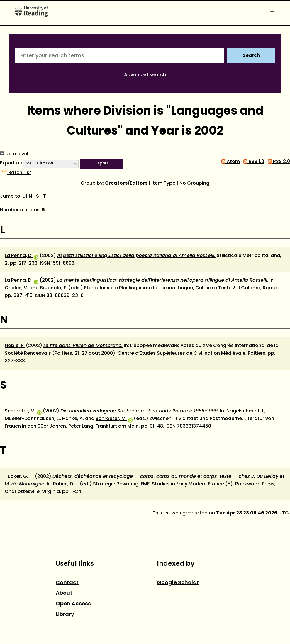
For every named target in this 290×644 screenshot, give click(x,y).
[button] (102, 164)
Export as (11, 163)
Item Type (163, 183)
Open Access (73, 604)
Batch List (16, 173)
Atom (229, 162)
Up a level (14, 154)
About (64, 593)
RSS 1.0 (253, 162)
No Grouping (194, 183)
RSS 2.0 (278, 162)
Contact (67, 583)
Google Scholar (178, 583)
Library (65, 615)
